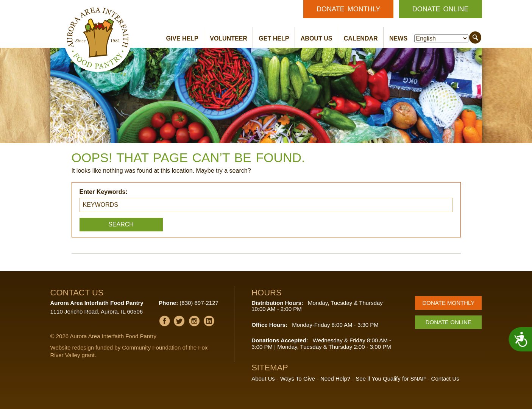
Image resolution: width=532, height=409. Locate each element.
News (398, 38)
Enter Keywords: (104, 192)
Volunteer (229, 38)
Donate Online (441, 9)
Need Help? (335, 379)
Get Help (274, 38)
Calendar (361, 38)
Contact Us (445, 379)
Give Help (182, 38)
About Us (317, 38)
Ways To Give (298, 379)
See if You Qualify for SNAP (391, 379)
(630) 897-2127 (199, 303)
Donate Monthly (348, 9)
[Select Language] (441, 38)
